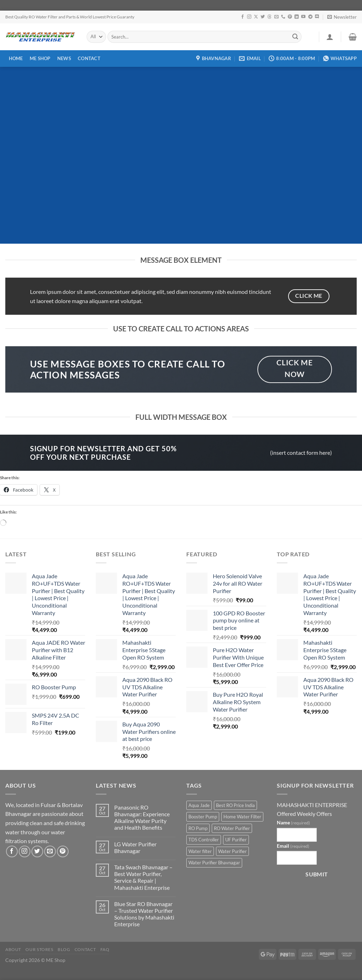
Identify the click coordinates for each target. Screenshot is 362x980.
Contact (89, 58)
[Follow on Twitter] (263, 17)
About (13, 949)
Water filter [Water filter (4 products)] (200, 851)
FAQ (105, 949)
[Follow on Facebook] (243, 17)
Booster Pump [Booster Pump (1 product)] (203, 817)
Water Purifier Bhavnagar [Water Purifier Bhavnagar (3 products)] (214, 863)
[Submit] (295, 37)
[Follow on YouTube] (303, 17)
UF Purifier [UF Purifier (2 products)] (236, 840)
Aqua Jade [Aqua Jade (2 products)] (199, 805)
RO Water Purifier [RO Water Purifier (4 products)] (232, 828)
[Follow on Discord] (317, 17)
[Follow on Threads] (269, 17)
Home (16, 58)
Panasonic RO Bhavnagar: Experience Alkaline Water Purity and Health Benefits (142, 817)
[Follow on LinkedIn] (297, 17)
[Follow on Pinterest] (290, 17)
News (64, 58)
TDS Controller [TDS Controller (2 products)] (204, 840)
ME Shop (40, 58)
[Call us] (283, 17)
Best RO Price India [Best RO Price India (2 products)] (235, 805)
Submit (317, 874)
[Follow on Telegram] (310, 17)
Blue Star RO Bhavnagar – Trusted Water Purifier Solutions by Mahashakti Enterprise (144, 914)
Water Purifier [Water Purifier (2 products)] (232, 851)
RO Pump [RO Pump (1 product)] (198, 828)
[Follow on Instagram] (249, 17)
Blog (64, 949)
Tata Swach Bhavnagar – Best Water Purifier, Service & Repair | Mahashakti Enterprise (143, 877)
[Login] (330, 37)
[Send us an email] (276, 17)
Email (293, 846)
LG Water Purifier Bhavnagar (135, 847)
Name (293, 822)
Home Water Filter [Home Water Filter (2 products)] (242, 817)
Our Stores (39, 949)
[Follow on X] (256, 17)
